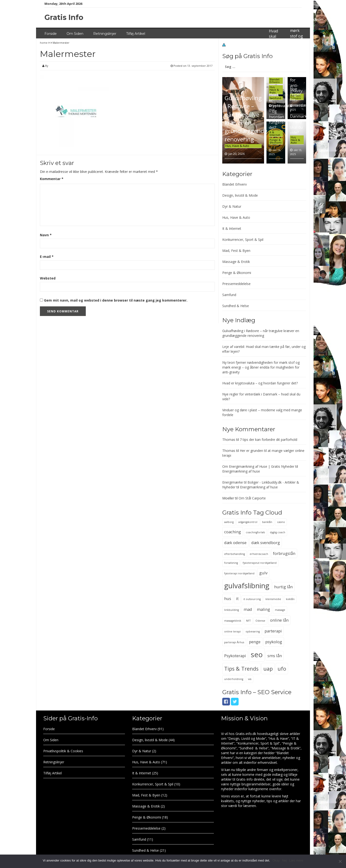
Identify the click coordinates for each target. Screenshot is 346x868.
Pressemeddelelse (236, 284)
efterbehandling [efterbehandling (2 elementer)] (235, 554)
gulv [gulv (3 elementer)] (263, 573)
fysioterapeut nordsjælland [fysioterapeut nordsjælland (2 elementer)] (260, 563)
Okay (276, 860)
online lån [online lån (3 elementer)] (279, 620)
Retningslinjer (105, 34)
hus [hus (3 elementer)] (228, 598)
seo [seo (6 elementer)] (257, 655)
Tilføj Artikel (136, 34)
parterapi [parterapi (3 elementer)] (273, 631)
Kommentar (52, 179)
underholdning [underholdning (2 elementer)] (234, 679)
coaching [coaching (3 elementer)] (233, 532)
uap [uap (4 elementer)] (268, 669)
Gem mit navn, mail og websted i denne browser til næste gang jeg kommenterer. (116, 300)
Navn (46, 235)
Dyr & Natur (232, 206)
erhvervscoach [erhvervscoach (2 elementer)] (259, 554)
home (44, 43)
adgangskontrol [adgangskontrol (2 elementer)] (248, 522)
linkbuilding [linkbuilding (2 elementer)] (232, 610)
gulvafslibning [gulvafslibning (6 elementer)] (247, 586)
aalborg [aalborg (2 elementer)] (229, 522)
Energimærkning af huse (241, 471)
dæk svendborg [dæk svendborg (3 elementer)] (266, 543)
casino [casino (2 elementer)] (281, 522)
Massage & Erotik (236, 262)
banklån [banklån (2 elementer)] (267, 522)
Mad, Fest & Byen (236, 251)
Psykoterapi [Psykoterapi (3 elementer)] (235, 656)
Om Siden (75, 34)
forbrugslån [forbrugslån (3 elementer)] (284, 553)
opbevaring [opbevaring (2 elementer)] (253, 631)
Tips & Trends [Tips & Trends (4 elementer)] (241, 669)
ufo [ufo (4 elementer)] (282, 669)
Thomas (229, 440)
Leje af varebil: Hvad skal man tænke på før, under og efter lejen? (275, 47)
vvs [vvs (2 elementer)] (250, 679)
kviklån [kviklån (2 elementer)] (290, 599)
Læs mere (296, 860)
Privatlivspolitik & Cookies (63, 751)
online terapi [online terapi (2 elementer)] (232, 631)
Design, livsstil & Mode (240, 195)
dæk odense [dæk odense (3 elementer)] (235, 543)
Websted (48, 278)
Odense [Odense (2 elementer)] (260, 621)
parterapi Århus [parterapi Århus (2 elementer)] (234, 642)
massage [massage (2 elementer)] (280, 610)
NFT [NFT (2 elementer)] (248, 621)
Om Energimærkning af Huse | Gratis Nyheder (258, 466)
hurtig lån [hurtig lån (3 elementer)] (283, 587)
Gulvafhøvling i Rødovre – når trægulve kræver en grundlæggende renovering (246, 118)
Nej (284, 860)
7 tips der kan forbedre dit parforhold (269, 440)
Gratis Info (64, 17)
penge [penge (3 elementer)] (255, 642)
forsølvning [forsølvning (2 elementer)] (231, 563)
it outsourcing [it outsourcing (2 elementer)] (252, 599)
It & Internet (275, 134)
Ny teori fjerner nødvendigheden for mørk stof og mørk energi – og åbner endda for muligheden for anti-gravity (261, 367)
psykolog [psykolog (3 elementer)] (274, 642)
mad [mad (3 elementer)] (248, 609)
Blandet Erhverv (275, 81)
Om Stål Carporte (252, 498)
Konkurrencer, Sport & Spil (243, 240)
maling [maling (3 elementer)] (263, 609)
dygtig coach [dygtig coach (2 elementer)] (278, 532)
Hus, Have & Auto (237, 146)
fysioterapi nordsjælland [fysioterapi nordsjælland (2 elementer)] (239, 573)
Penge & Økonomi (276, 141)
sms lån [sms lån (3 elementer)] (275, 656)
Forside (51, 34)
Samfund (229, 295)
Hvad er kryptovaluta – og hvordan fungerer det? (260, 383)
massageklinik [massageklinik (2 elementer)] (233, 621)
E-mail (47, 257)
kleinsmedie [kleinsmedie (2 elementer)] (273, 599)
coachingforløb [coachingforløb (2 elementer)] (255, 532)
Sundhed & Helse (236, 306)
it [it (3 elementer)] (237, 598)
